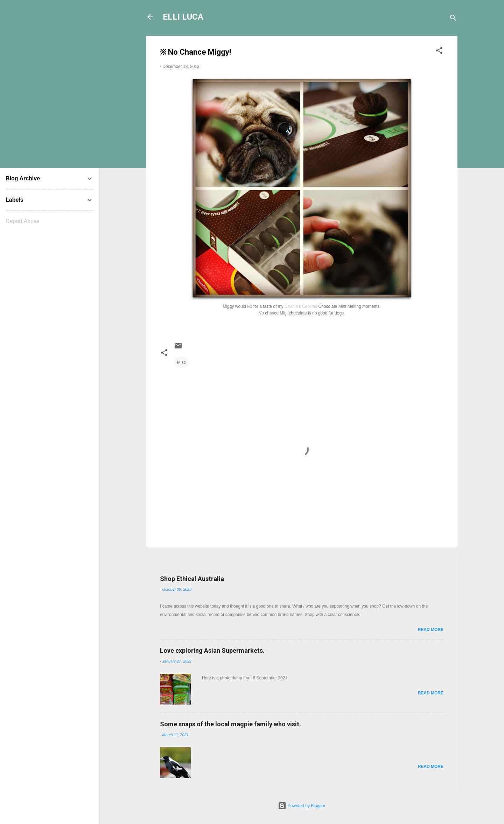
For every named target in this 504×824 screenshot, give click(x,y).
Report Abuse (23, 221)
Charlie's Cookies (301, 306)
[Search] (453, 19)
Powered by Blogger (302, 806)
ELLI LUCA (183, 17)
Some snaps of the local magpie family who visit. (230, 724)
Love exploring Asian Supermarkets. (212, 650)
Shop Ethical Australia (192, 579)
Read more (431, 630)
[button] (439, 52)
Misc (181, 362)
